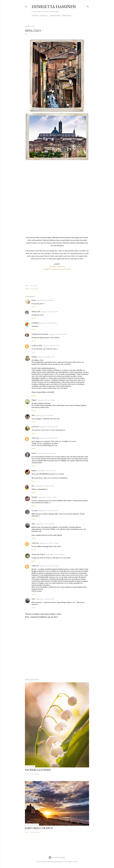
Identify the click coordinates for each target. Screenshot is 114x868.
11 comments (34, 774)
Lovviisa (35, 511)
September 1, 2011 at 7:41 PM (47, 497)
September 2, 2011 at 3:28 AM (55, 554)
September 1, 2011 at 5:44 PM (45, 486)
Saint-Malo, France (39, 828)
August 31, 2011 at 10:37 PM (47, 453)
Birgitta (35, 497)
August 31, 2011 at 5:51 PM (49, 312)
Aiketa (34, 471)
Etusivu (35, 16)
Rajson (34, 400)
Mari (33, 524)
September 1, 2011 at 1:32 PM (46, 471)
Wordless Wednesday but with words (57, 269)
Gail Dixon (35, 427)
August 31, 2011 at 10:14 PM (44, 415)
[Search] (88, 6)
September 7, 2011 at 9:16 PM (45, 599)
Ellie (33, 415)
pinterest (67, 16)
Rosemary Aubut (38, 554)
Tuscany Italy (34, 289)
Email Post (34, 286)
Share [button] (27, 286)
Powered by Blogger (57, 857)
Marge (34, 357)
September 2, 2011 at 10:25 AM (50, 566)
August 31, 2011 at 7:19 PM (51, 346)
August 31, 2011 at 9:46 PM (46, 400)
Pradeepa (35, 323)
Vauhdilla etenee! (38, 770)
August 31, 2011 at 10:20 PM (49, 427)
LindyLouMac (37, 346)
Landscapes (55, 16)
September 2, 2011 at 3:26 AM (49, 543)
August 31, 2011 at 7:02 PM (58, 334)
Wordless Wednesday (57, 267)
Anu (33, 486)
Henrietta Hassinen (54, 7)
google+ (44, 16)
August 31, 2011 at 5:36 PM (45, 300)
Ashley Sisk (36, 312)
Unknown (35, 438)
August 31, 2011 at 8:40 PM (46, 357)
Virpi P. (34, 453)
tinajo (34, 300)
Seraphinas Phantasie (40, 334)
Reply (34, 307)
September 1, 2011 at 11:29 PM (45, 524)
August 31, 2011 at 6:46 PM (48, 323)
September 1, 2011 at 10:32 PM (48, 511)
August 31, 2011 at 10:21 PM (49, 438)
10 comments (35, 832)
